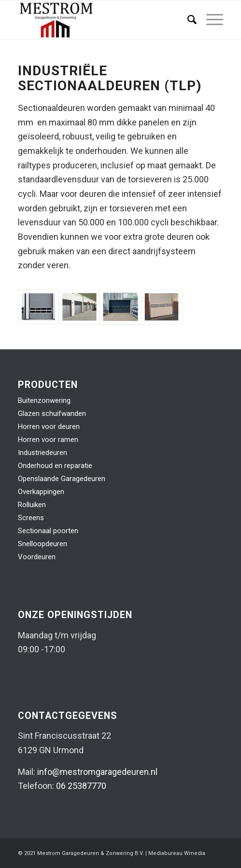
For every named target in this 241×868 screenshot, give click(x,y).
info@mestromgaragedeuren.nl (97, 772)
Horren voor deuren (49, 427)
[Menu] (210, 20)
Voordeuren (37, 557)
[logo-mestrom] (100, 20)
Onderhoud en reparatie (55, 466)
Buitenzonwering (44, 400)
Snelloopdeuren (43, 544)
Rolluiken (32, 505)
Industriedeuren (43, 453)
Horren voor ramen (48, 440)
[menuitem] (187, 20)
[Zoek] (187, 20)
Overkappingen (41, 492)
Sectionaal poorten (48, 531)
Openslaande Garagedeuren (62, 479)
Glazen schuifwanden (52, 413)
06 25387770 (81, 786)
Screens (31, 518)
